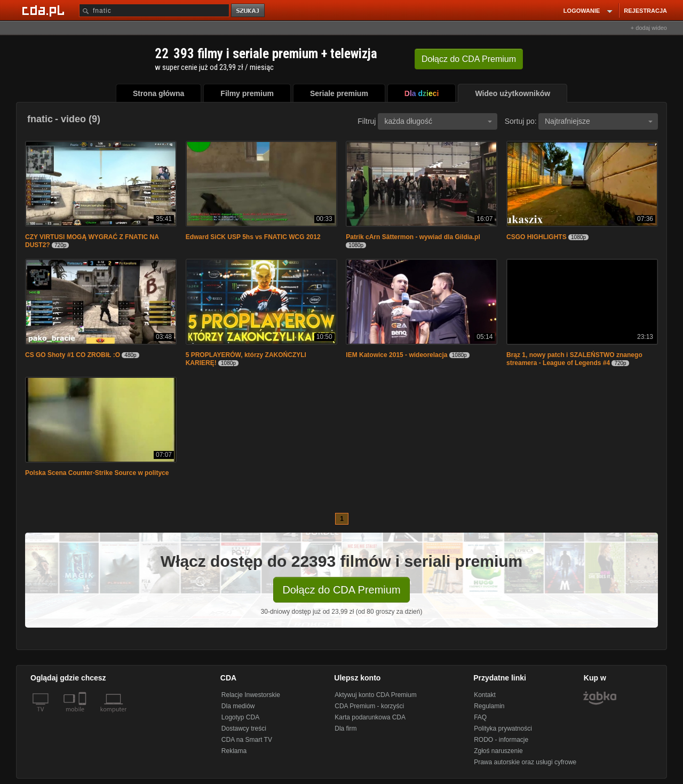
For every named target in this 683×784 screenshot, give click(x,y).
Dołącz (469, 59)
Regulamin (489, 706)
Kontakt (485, 695)
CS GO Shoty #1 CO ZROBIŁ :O (73, 355)
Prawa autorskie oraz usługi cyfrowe (525, 762)
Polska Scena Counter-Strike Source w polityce (97, 473)
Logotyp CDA (240, 717)
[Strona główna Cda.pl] (45, 10)
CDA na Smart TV (247, 740)
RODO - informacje (501, 740)
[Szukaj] (154, 10)
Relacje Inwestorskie (251, 695)
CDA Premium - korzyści (369, 706)
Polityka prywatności (503, 728)
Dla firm (346, 728)
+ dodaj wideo (649, 28)
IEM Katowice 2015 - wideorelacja (396, 355)
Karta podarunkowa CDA (370, 717)
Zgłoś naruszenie (498, 751)
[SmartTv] (84, 716)
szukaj (249, 11)
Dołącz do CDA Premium (341, 590)
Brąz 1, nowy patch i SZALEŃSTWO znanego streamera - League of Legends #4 (574, 359)
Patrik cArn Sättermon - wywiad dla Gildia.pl (413, 237)
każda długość (438, 121)
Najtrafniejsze (599, 121)
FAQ (480, 717)
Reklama (234, 751)
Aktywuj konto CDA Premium (375, 695)
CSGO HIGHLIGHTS (537, 237)
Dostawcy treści (244, 728)
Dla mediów (238, 706)
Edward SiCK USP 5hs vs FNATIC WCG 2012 (253, 237)
